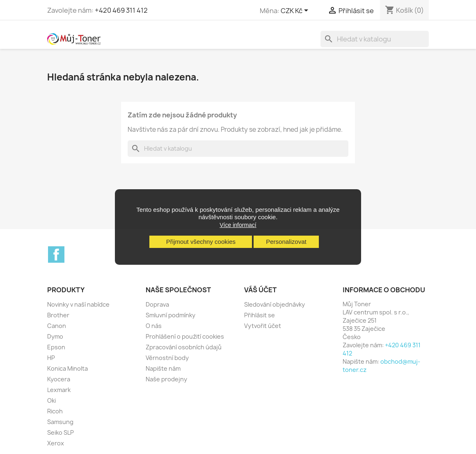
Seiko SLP (61, 432)
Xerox (56, 443)
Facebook (56, 255)
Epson (56, 347)
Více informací (238, 225)
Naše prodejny (166, 379)
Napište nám (163, 368)
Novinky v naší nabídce (78, 304)
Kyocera (59, 379)
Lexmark (59, 390)
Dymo (55, 336)
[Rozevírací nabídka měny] (296, 11)
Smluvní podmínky (170, 315)
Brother (58, 315)
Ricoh (55, 411)
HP (51, 358)
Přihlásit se (260, 315)
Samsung (60, 422)
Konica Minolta (68, 368)
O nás (154, 326)
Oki (51, 400)
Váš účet (260, 290)
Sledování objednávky (275, 304)
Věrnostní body (167, 358)
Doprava (157, 304)
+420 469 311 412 (121, 10)
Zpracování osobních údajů (184, 347)
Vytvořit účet (263, 326)
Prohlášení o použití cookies (185, 336)
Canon (57, 326)
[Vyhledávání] (375, 39)
